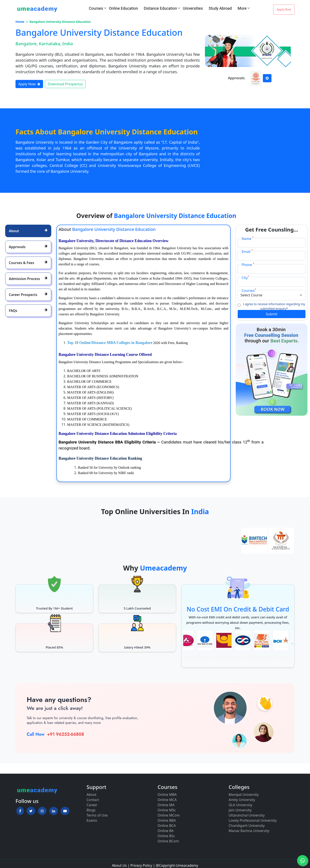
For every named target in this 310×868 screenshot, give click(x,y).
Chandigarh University (247, 826)
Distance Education (160, 8)
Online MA (166, 805)
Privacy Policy (141, 865)
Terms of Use (97, 815)
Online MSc (167, 810)
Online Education (123, 8)
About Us (119, 865)
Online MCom (169, 815)
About (91, 795)
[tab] (28, 231)
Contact (93, 800)
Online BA (166, 831)
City (245, 278)
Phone (248, 265)
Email (247, 251)
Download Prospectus (65, 84)
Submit (272, 314)
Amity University (242, 800)
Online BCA (167, 826)
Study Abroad (220, 8)
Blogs (91, 810)
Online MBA (167, 795)
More (242, 8)
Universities (193, 8)
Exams (92, 820)
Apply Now (284, 9)
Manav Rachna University (249, 831)
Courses (96, 8)
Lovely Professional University (253, 820)
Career (92, 805)
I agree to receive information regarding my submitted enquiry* (274, 306)
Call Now (36, 734)
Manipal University (244, 795)
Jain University (240, 810)
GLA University (240, 805)
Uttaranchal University (247, 815)
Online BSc (166, 836)
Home (20, 22)
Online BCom (168, 841)
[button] (20, 811)
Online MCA (167, 800)
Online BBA (167, 820)
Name (248, 239)
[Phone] (272, 269)
